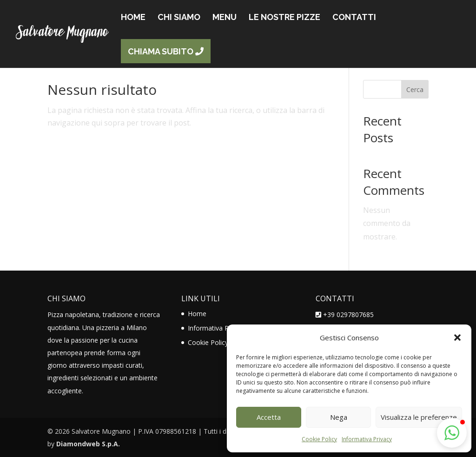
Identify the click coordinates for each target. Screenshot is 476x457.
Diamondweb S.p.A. (88, 444)
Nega (339, 417)
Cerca (415, 89)
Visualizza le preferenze (419, 417)
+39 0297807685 (348, 315)
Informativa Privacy (367, 439)
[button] (457, 338)
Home (197, 314)
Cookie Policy (319, 439)
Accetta (269, 417)
